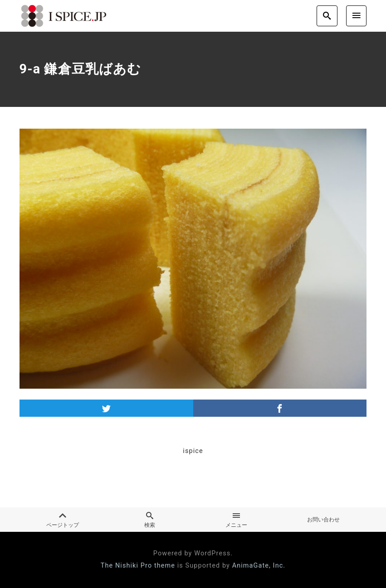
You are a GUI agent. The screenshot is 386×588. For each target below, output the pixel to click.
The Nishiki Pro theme (138, 566)
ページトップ (63, 520)
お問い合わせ (323, 520)
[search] (327, 16)
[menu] (357, 16)
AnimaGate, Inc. (259, 566)
